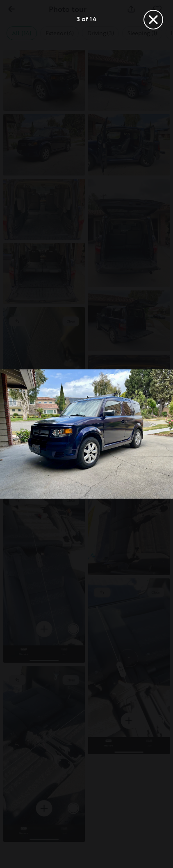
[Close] (153, 20)
